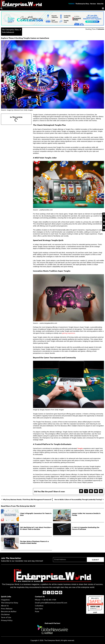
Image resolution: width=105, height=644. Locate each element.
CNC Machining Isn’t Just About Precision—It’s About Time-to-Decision (36, 528)
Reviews (93, 4)
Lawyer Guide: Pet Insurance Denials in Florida (86, 514)
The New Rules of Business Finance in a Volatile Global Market (34, 542)
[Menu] (103, 8)
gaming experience (69, 333)
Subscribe (100, 4)
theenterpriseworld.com (95, 604)
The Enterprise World (52, 640)
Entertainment (8, 32)
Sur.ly (98, 608)
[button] (81, 491)
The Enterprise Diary (82, 4)
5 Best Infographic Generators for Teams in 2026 (36, 514)
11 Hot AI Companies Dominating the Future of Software (86, 528)
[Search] (1, 8)
